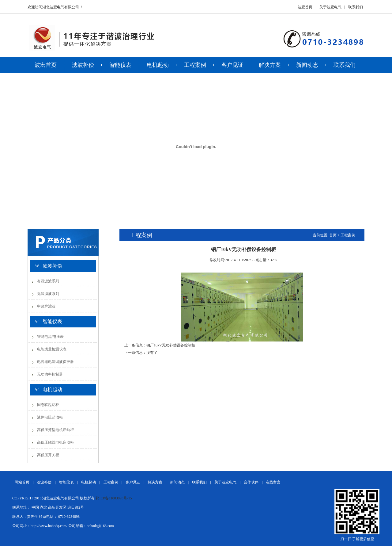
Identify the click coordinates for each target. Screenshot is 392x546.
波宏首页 (305, 7)
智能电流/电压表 (50, 337)
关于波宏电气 (330, 7)
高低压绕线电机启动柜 (55, 442)
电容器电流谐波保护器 (55, 362)
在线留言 (273, 482)
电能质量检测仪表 (52, 349)
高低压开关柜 (48, 455)
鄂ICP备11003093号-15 (114, 498)
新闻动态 (307, 65)
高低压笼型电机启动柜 (55, 430)
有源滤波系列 (48, 281)
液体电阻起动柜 (50, 417)
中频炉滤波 (46, 306)
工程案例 (195, 65)
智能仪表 (120, 65)
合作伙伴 (251, 482)
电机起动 (158, 65)
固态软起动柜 (48, 405)
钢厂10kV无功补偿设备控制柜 (171, 345)
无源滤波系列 (48, 294)
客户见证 (232, 65)
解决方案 (270, 65)
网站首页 (22, 482)
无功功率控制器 (50, 374)
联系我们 (356, 7)
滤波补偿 (83, 65)
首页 (333, 235)
